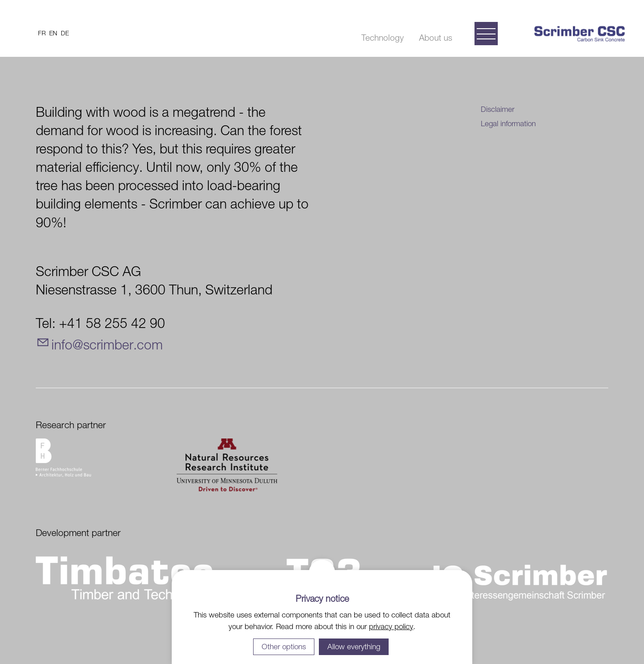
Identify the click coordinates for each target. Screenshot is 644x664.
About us (436, 38)
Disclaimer (498, 109)
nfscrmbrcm (107, 344)
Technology (383, 38)
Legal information (508, 123)
